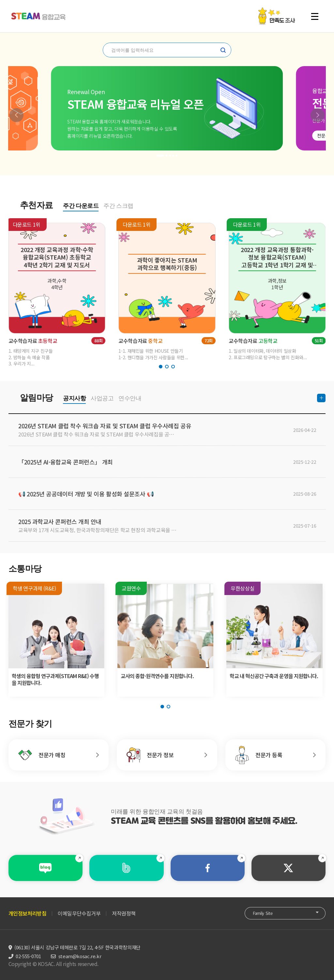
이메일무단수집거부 (79, 913)
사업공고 (102, 398)
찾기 (223, 50)
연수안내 (130, 398)
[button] (16, 115)
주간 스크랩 (118, 206)
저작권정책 (124, 913)
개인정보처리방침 (28, 913)
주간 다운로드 (81, 206)
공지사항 (74, 398)
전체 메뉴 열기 (315, 16)
